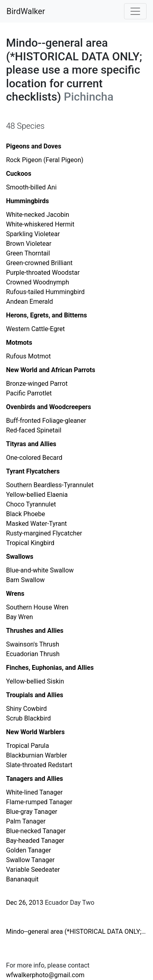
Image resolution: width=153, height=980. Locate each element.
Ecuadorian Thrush (33, 654)
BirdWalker (26, 11)
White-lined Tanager (34, 792)
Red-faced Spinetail (34, 430)
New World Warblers (35, 732)
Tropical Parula (28, 746)
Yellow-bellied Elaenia (37, 495)
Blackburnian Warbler (36, 755)
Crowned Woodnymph (38, 282)
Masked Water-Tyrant (36, 524)
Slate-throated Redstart (39, 765)
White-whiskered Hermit (40, 224)
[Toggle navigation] (135, 11)
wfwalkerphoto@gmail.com (45, 975)
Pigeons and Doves (34, 146)
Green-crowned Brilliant (39, 263)
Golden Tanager (29, 850)
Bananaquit (22, 879)
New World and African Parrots (51, 370)
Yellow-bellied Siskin (35, 681)
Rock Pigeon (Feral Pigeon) (45, 160)
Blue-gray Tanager (32, 812)
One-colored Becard (34, 458)
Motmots (19, 343)
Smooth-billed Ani (31, 187)
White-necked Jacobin (38, 215)
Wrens (15, 594)
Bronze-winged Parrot (37, 384)
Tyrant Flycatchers (33, 471)
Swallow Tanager (30, 860)
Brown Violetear (29, 244)
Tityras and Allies (31, 444)
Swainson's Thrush (33, 644)
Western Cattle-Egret (35, 329)
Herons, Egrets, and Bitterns (47, 315)
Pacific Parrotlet (29, 393)
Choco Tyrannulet (31, 504)
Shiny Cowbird (26, 709)
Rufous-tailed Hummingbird (45, 292)
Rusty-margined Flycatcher (44, 533)
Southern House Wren (37, 607)
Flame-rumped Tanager (39, 802)
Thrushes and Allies (35, 631)
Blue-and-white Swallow (40, 570)
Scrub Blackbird (28, 718)
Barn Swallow (25, 580)
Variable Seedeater (33, 870)
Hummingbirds (28, 201)
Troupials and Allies (35, 695)
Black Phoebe (26, 514)
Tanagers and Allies (35, 779)
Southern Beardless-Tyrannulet (50, 485)
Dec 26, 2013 (25, 903)
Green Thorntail (28, 253)
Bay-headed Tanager (35, 841)
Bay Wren (20, 617)
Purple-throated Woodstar (43, 273)
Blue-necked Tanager (36, 831)
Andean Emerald (30, 302)
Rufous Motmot (28, 356)
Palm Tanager (26, 821)
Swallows (20, 557)
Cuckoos (19, 174)
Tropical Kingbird (30, 543)
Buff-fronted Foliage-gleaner (46, 421)
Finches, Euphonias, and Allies (50, 668)
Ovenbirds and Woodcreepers (49, 407)
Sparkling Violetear (33, 234)
